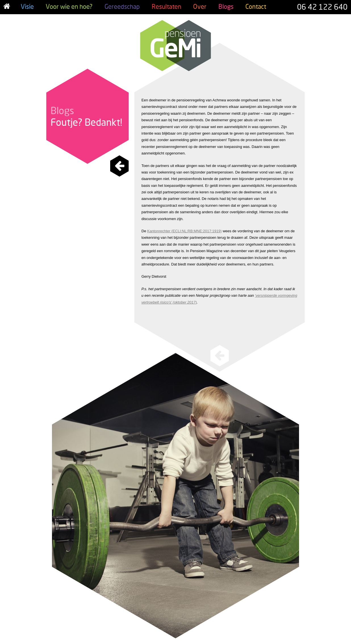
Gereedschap (122, 6)
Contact (256, 6)
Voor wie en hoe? (69, 6)
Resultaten (166, 6)
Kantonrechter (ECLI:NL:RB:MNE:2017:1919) (184, 231)
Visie (27, 6)
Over (200, 6)
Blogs (226, 6)
